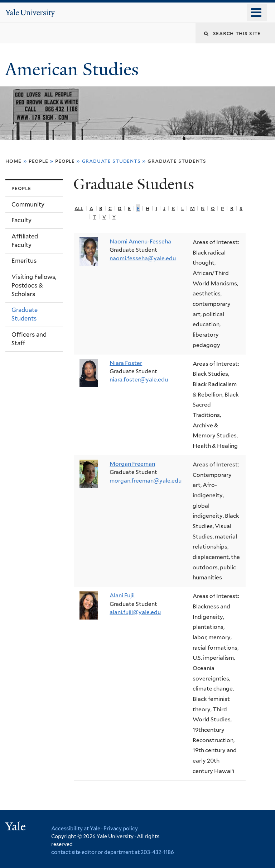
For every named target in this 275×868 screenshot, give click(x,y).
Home (13, 161)
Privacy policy (121, 828)
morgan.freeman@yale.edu (146, 481)
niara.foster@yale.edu (139, 380)
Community (28, 204)
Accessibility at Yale (76, 828)
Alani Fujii (122, 595)
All (79, 208)
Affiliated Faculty (25, 241)
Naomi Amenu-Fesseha (140, 241)
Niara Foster (126, 363)
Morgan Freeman (132, 464)
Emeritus (24, 261)
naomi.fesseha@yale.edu (143, 258)
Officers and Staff (29, 339)
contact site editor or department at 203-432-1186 (113, 852)
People (38, 161)
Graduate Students (177, 161)
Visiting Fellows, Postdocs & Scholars (34, 285)
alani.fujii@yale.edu (135, 612)
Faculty (21, 220)
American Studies (74, 69)
